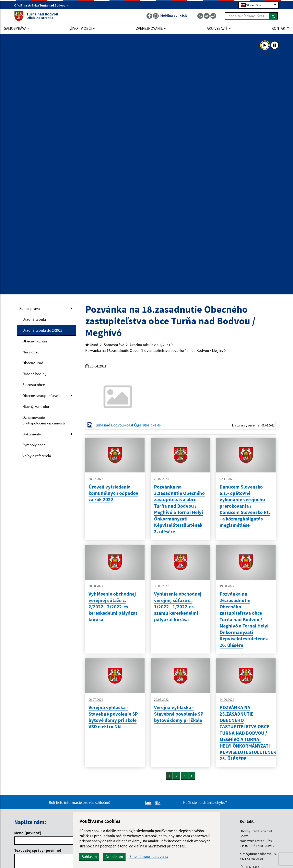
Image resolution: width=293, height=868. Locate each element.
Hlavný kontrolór (36, 406)
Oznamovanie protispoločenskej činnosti (44, 420)
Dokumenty (32, 434)
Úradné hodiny (34, 374)
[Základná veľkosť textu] (207, 16)
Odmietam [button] (114, 857)
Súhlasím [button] (89, 857)
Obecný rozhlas (35, 341)
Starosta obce (34, 385)
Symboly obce (34, 445)
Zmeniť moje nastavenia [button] (149, 857)
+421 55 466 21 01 (251, 859)
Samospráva (30, 308)
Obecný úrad (33, 363)
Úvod (92, 345)
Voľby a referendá (37, 456)
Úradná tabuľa (34, 319)
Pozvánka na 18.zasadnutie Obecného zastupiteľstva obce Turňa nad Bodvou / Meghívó (155, 350)
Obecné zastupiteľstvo (40, 396)
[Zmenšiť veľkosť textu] (200, 16)
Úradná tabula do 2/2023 (42, 330)
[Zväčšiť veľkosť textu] (213, 16)
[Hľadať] (274, 16)
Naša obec (31, 352)
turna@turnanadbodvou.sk (259, 854)
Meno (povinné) (28, 833)
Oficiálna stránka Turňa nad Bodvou (42, 5)
